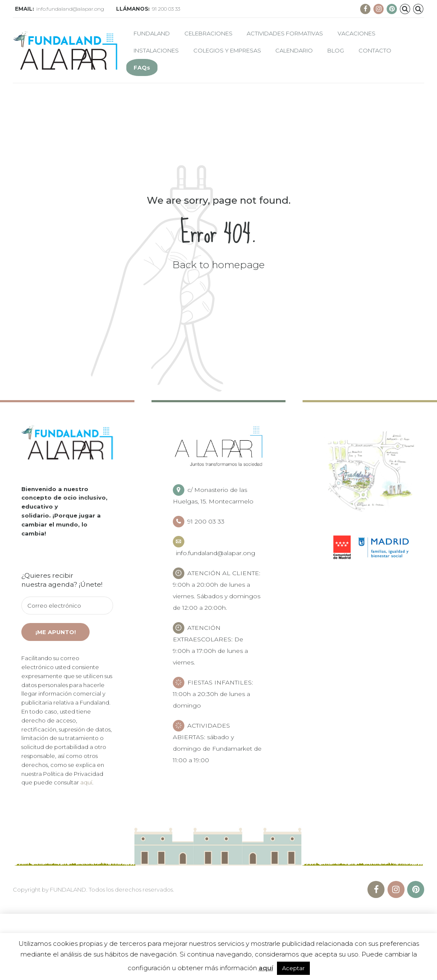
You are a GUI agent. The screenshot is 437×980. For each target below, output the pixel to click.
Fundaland (152, 33)
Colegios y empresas (227, 50)
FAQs (142, 67)
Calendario (294, 50)
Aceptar (293, 968)
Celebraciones (208, 33)
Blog (336, 50)
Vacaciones (357, 33)
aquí (86, 782)
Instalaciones (156, 50)
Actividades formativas (285, 33)
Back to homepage (218, 265)
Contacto (375, 50)
